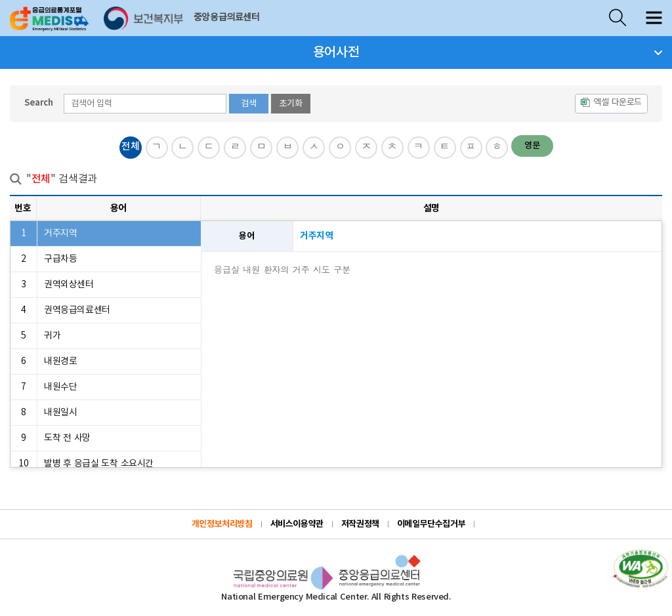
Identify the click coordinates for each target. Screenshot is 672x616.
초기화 (291, 104)
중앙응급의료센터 (227, 18)
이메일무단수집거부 (431, 524)
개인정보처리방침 (222, 524)
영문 (532, 146)
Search (39, 103)
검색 (249, 104)
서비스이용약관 (297, 524)
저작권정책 (360, 524)
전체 (130, 147)
